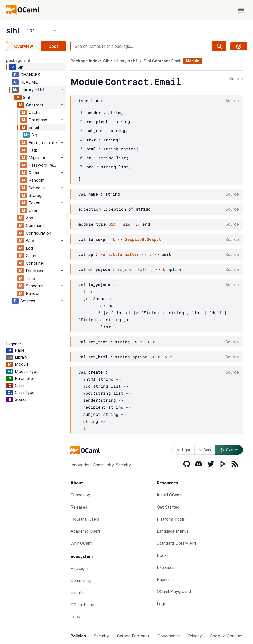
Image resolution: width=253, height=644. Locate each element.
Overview (24, 46)
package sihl (18, 60)
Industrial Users (85, 519)
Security (101, 636)
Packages (80, 568)
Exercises (166, 567)
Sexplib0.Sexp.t (143, 239)
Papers (163, 579)
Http (33, 150)
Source (236, 79)
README (29, 82)
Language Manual (173, 531)
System (229, 450)
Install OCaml (169, 495)
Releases (79, 507)
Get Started (168, 507)
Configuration (39, 233)
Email (34, 127)
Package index (85, 61)
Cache (35, 112)
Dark (205, 450)
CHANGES (30, 75)
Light (183, 450)
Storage (36, 195)
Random (37, 180)
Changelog (80, 495)
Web (30, 241)
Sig (34, 135)
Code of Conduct (226, 636)
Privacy (195, 636)
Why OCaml (81, 543)
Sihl (21, 67)
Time (30, 278)
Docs (53, 46)
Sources (28, 301)
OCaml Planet (83, 605)
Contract (35, 105)
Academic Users (86, 531)
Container (35, 263)
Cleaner (33, 256)
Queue (34, 173)
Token (34, 203)
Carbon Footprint (133, 636)
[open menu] (241, 10)
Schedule (37, 188)
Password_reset (44, 165)
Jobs (75, 617)
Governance (169, 636)
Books (163, 555)
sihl (13, 31)
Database (38, 120)
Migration (38, 158)
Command (35, 225)
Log (29, 248)
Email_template (43, 143)
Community (81, 580)
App (30, 218)
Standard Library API (176, 543)
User (33, 210)
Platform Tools (171, 519)
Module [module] (192, 61)
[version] (41, 31)
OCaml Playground (174, 591)
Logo (162, 604)
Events (77, 592)
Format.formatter (120, 254)
